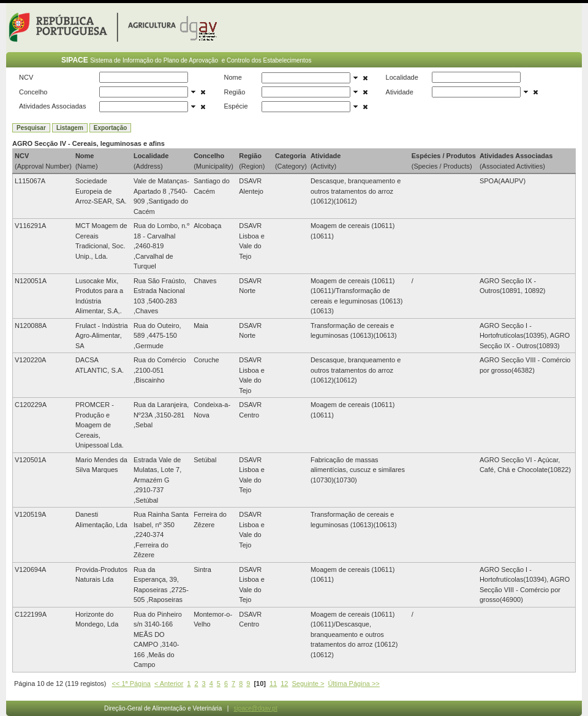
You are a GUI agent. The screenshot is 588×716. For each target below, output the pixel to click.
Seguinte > (308, 684)
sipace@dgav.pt (256, 708)
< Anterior (169, 684)
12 (284, 684)
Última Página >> (353, 684)
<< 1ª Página (131, 684)
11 (273, 684)
